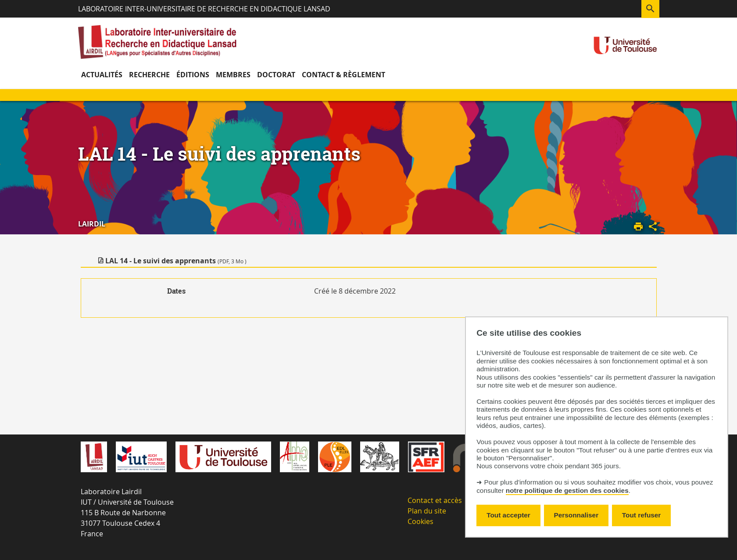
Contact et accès (435, 500)
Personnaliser (576, 515)
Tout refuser (641, 515)
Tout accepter (508, 515)
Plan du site (427, 511)
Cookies (420, 521)
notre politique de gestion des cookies (567, 490)
